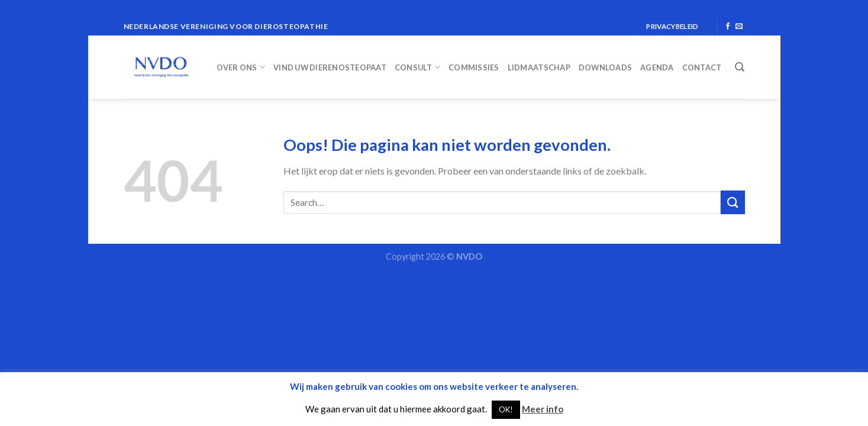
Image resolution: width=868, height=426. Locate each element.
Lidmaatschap (539, 67)
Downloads (605, 67)
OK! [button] (506, 409)
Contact (702, 67)
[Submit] (733, 202)
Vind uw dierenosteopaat (330, 67)
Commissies (474, 67)
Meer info (543, 409)
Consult (417, 67)
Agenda (657, 67)
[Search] (740, 67)
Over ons (241, 67)
